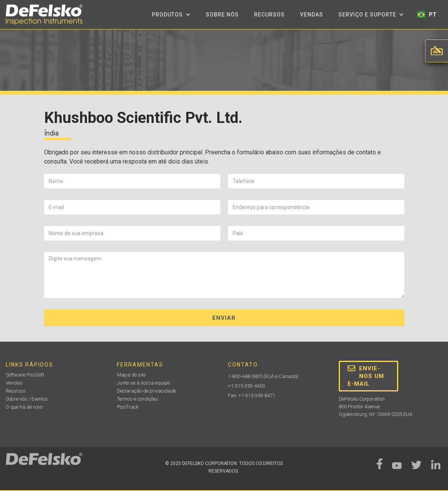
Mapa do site (131, 375)
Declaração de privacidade (146, 391)
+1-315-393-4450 (246, 386)
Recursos (269, 15)
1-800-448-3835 (245, 376)
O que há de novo (24, 407)
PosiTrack (128, 407)
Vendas (312, 15)
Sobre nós (222, 15)
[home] (44, 15)
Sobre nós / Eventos (27, 399)
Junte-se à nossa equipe (143, 383)
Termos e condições (138, 399)
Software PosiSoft (25, 375)
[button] (171, 15)
